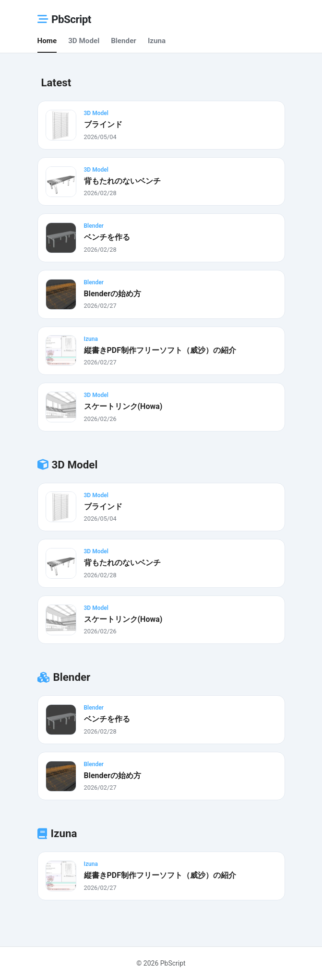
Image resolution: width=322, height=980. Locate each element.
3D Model (84, 41)
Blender (124, 41)
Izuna (157, 41)
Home (47, 41)
